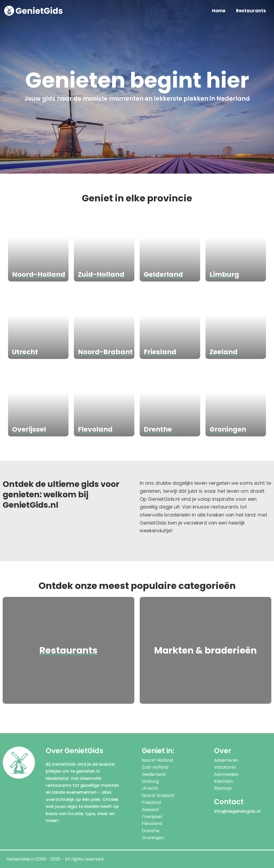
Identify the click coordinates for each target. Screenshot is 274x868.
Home (219, 11)
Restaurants (251, 11)
